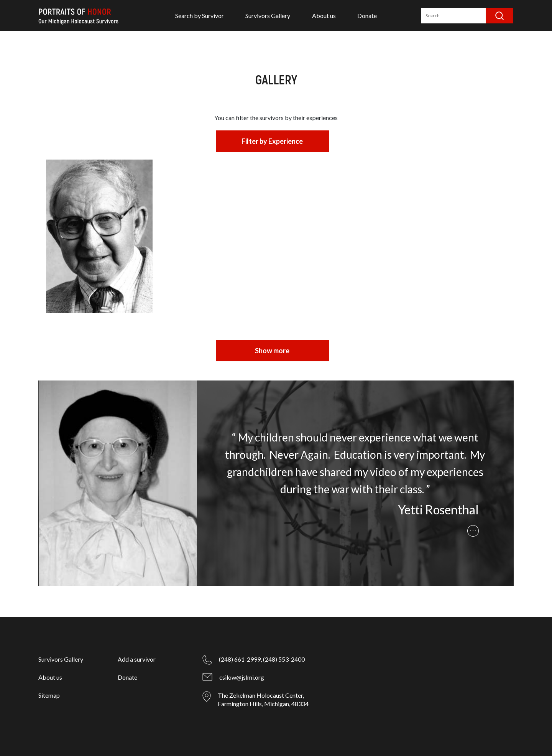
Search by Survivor (200, 16)
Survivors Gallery (268, 16)
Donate (367, 16)
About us (324, 16)
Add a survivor (137, 659)
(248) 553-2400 (284, 659)
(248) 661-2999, (240, 659)
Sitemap (49, 695)
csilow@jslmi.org (242, 677)
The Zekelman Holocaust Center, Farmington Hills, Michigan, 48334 (263, 699)
